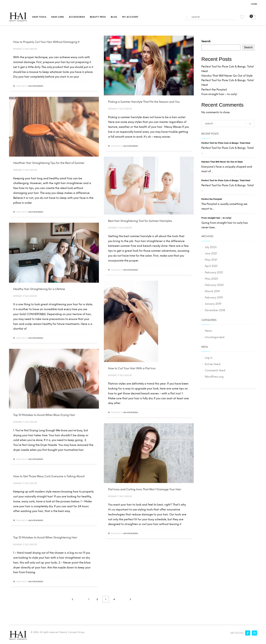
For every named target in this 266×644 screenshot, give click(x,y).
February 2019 (214, 298)
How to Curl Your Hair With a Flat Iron (132, 368)
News (208, 331)
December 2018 (215, 310)
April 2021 (211, 266)
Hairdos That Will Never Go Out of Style (227, 76)
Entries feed (213, 364)
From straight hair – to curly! (219, 94)
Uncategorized (36, 86)
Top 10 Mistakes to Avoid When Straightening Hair (45, 537)
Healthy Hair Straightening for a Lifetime (39, 289)
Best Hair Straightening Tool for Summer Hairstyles (140, 221)
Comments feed (215, 370)
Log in (209, 358)
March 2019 (212, 291)
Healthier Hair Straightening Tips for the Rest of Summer (49, 163)
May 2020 (211, 279)
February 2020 (214, 285)
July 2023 (211, 247)
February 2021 (214, 272)
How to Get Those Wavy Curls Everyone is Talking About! (49, 476)
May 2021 (211, 260)
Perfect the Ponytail (214, 90)
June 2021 (211, 253)
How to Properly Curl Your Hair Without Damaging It (46, 42)
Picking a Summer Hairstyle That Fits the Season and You (144, 102)
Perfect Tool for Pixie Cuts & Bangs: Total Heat (226, 143)
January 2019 (213, 304)
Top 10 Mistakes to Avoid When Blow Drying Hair (44, 415)
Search (206, 41)
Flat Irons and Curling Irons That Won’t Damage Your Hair (145, 489)
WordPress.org (214, 377)
